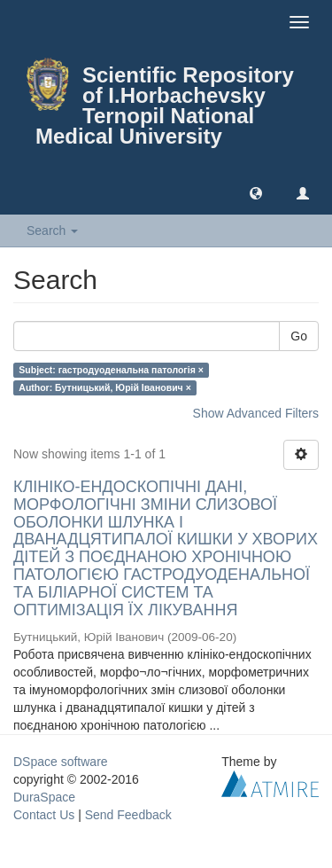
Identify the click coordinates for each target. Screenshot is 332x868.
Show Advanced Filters (256, 413)
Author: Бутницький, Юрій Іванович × (104, 387)
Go (299, 336)
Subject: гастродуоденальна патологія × (111, 370)
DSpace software (61, 762)
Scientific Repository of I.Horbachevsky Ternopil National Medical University (165, 106)
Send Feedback (128, 815)
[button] (256, 192)
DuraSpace (44, 797)
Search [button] (52, 231)
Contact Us (44, 815)
